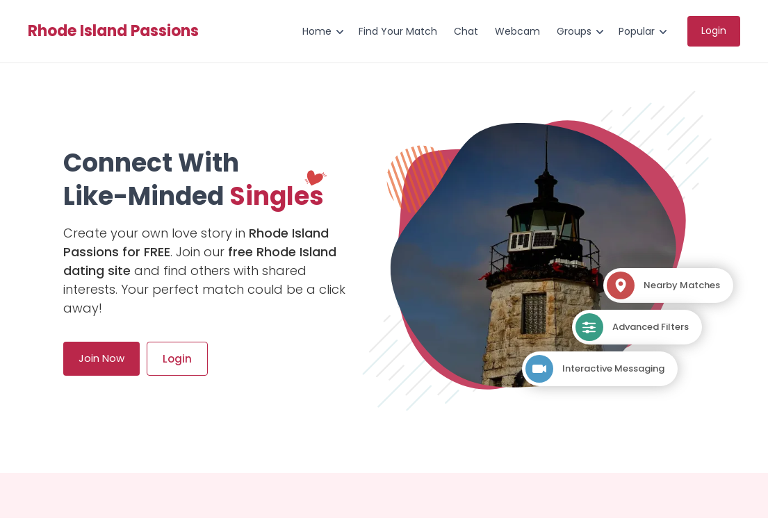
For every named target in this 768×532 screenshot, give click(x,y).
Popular (637, 31)
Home (317, 31)
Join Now (101, 358)
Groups (574, 31)
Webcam (517, 31)
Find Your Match (398, 31)
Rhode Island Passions (113, 31)
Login (714, 31)
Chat (466, 31)
